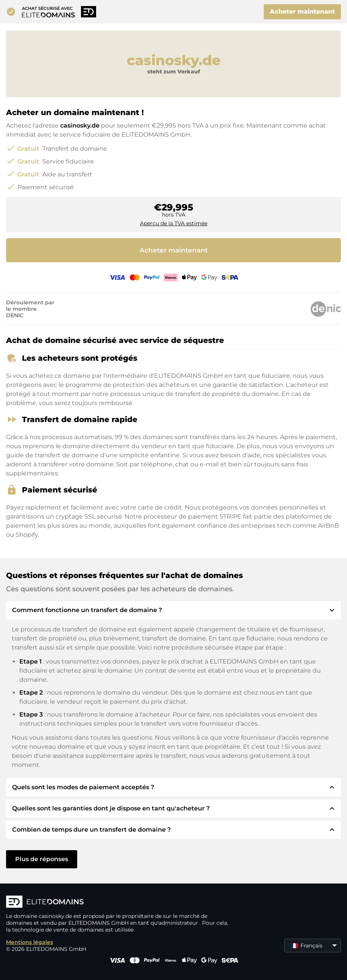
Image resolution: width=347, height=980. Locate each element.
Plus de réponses (42, 859)
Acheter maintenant (302, 12)
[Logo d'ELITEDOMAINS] (120, 902)
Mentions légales (30, 942)
